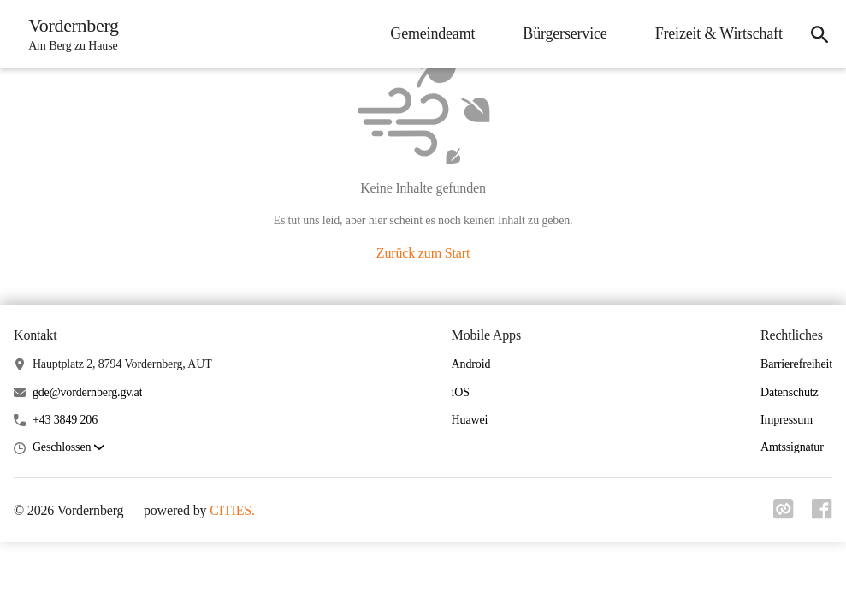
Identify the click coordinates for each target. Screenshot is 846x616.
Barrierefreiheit (796, 364)
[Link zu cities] (781, 514)
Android (471, 364)
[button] (68, 448)
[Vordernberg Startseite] (71, 34)
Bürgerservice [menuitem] (560, 33)
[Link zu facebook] (822, 514)
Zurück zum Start (423, 253)
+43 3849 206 (65, 420)
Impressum (787, 420)
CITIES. (232, 510)
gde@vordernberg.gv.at (88, 392)
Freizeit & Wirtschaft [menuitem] (714, 33)
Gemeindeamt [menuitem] (428, 33)
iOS (461, 392)
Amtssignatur (792, 447)
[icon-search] (817, 34)
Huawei (470, 420)
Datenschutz (790, 392)
